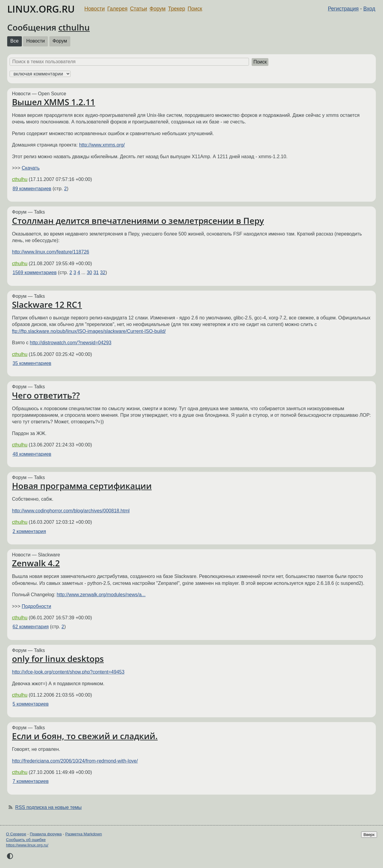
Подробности (36, 606)
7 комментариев (31, 781)
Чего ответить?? (46, 395)
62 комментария (31, 627)
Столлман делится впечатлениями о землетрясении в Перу (138, 221)
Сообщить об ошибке (26, 840)
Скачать (31, 168)
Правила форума (46, 834)
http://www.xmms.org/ (102, 145)
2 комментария (29, 531)
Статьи (138, 9)
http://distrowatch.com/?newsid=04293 (71, 343)
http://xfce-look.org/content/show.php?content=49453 (68, 672)
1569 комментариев (35, 273)
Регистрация (343, 9)
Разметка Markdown (84, 834)
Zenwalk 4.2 (36, 563)
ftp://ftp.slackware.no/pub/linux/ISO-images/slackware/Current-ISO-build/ (89, 331)
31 (96, 273)
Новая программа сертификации (82, 486)
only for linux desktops (58, 659)
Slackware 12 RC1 (47, 304)
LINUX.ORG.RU (41, 9)
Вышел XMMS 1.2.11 (54, 102)
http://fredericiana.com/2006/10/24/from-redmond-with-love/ (75, 761)
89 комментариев (32, 189)
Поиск (195, 9)
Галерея (117, 9)
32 (103, 273)
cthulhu (74, 27)
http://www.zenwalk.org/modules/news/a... (101, 595)
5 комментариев (31, 704)
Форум (158, 9)
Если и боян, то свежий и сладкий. (85, 736)
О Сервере (16, 834)
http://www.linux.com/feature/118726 (51, 252)
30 (89, 273)
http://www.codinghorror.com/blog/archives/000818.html (71, 511)
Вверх (369, 835)
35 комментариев (32, 363)
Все (15, 41)
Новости (95, 9)
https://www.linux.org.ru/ (27, 845)
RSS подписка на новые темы (48, 807)
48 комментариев (32, 454)
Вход (369, 9)
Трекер (177, 9)
